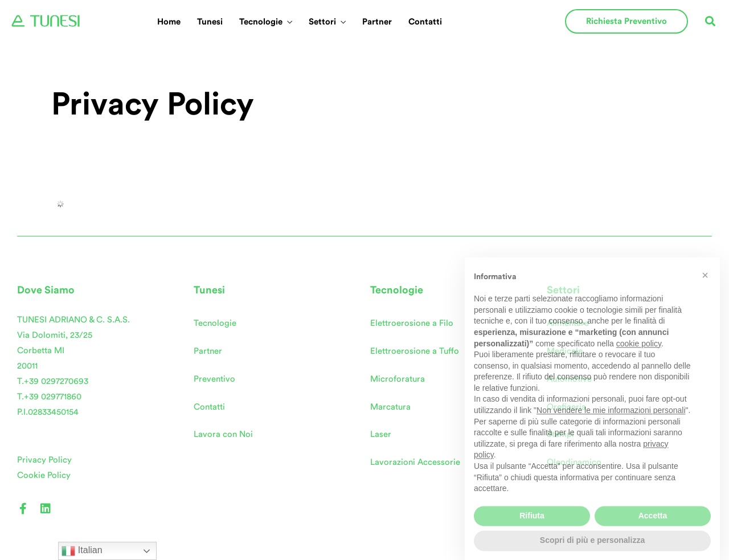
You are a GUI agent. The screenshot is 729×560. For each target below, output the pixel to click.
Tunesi (210, 22)
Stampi (560, 434)
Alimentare (568, 323)
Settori (322, 22)
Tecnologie (261, 22)
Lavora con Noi (223, 434)
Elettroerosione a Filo (412, 323)
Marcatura (390, 407)
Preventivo (214, 379)
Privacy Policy (44, 460)
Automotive (569, 379)
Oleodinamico (574, 462)
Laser (381, 434)
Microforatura (398, 379)
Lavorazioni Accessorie (415, 462)
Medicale (565, 351)
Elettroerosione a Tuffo (415, 351)
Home (169, 22)
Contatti (425, 22)
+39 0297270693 (56, 381)
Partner (377, 22)
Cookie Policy (44, 475)
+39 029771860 (53, 397)
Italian (82, 551)
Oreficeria (566, 407)
